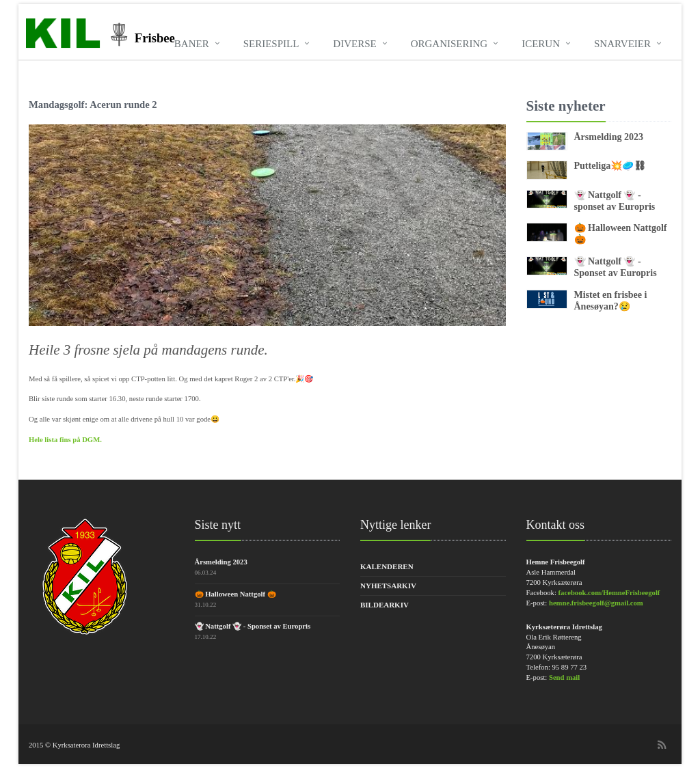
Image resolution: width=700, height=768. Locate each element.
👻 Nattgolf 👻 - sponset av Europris (615, 201)
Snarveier (622, 44)
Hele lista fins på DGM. (65, 440)
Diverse (354, 44)
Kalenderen (387, 566)
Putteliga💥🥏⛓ (610, 166)
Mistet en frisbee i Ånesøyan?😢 (611, 301)
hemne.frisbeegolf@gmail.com (596, 603)
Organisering (449, 44)
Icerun (541, 44)
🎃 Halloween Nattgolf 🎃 (235, 594)
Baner (192, 44)
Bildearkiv (385, 605)
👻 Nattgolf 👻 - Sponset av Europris (616, 267)
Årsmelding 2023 (609, 137)
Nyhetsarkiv (388, 586)
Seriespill (271, 44)
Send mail (564, 677)
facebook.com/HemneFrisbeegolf (609, 593)
